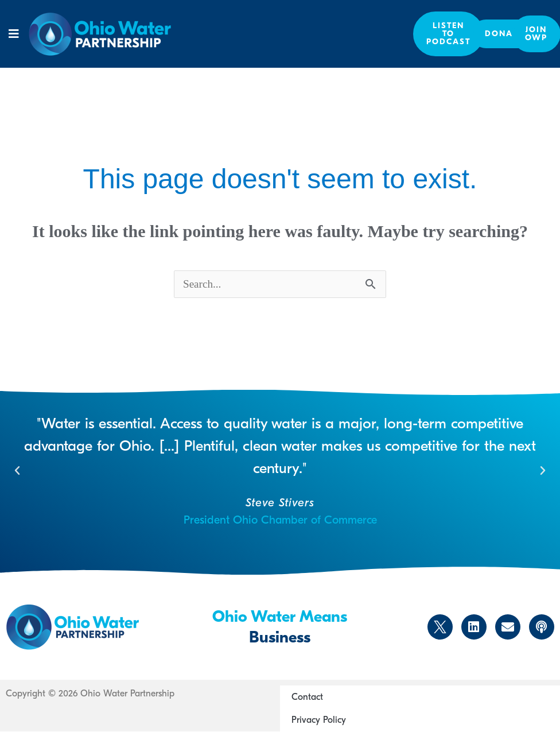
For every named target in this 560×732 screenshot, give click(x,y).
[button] (14, 34)
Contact (307, 698)
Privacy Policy (319, 721)
